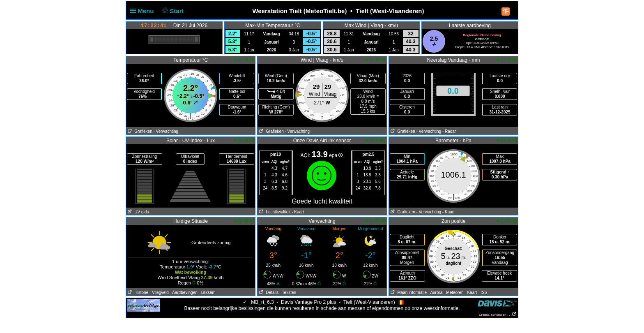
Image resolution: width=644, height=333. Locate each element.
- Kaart (298, 212)
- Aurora (435, 293)
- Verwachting (166, 131)
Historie (137, 293)
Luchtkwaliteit (274, 212)
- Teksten (288, 293)
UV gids (137, 212)
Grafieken (139, 131)
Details (268, 293)
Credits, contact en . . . (498, 315)
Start (172, 11)
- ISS (483, 293)
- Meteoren (453, 293)
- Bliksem (207, 293)
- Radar (449, 131)
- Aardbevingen (184, 293)
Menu (144, 11)
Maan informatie (408, 293)
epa (336, 155)
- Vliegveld (159, 293)
